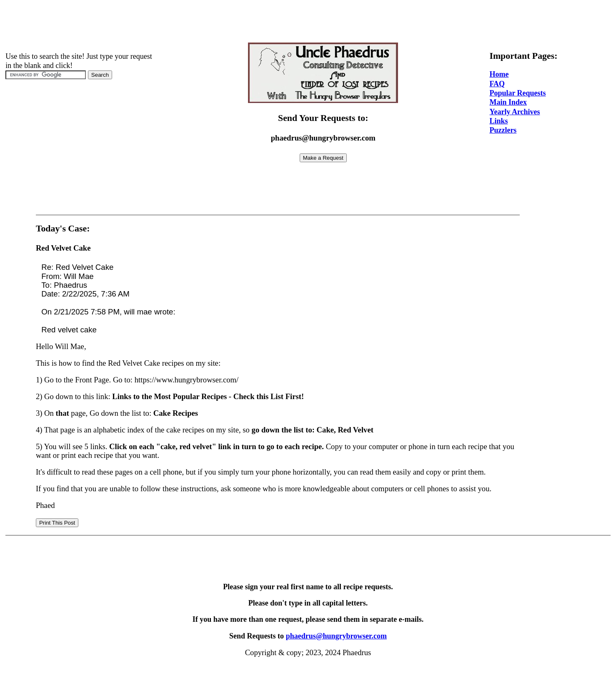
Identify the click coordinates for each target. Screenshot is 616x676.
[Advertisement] (308, 22)
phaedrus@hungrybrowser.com (336, 636)
